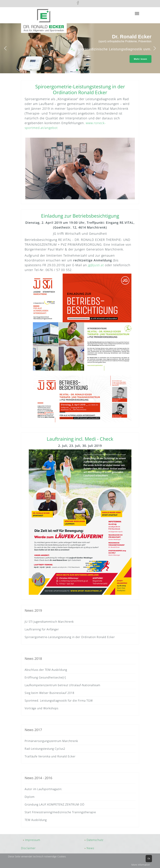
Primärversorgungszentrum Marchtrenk (51, 741)
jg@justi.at (96, 265)
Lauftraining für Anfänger (42, 629)
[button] (5, 48)
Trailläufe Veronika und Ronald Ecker (50, 756)
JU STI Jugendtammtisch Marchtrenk (49, 622)
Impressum (33, 840)
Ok (149, 858)
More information (141, 865)
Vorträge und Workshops (41, 708)
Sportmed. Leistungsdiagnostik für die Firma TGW (59, 701)
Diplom (30, 797)
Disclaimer (28, 848)
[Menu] (137, 14)
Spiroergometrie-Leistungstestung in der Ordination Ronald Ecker (70, 637)
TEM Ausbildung (36, 820)
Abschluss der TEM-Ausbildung (46, 670)
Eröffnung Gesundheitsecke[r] (45, 677)
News (90, 848)
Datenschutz (95, 840)
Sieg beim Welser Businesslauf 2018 (49, 693)
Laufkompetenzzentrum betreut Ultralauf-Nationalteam (62, 685)
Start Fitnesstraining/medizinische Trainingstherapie (60, 812)
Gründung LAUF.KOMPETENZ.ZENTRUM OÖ (55, 804)
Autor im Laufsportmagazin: (43, 789)
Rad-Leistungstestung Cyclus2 (45, 749)
